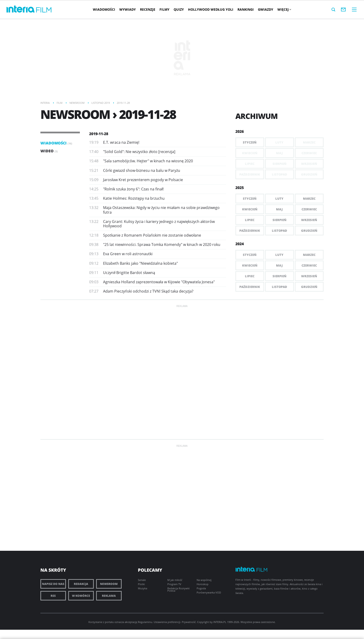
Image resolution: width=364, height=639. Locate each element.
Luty (279, 199)
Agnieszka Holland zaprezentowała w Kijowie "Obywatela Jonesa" (159, 282)
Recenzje (148, 9)
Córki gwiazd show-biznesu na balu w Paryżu (142, 170)
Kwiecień (250, 209)
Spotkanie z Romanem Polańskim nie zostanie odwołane (152, 235)
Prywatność (189, 622)
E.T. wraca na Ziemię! (121, 142)
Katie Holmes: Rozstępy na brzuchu (134, 198)
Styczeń (250, 142)
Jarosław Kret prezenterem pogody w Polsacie (143, 180)
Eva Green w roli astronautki (128, 254)
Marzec (309, 199)
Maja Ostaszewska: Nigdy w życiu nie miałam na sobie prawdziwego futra (161, 210)
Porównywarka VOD (209, 592)
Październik (250, 231)
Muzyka (143, 588)
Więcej (284, 9)
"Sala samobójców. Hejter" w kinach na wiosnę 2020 (148, 161)
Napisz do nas (53, 584)
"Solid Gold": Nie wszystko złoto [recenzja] (139, 152)
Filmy (164, 9)
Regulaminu (145, 622)
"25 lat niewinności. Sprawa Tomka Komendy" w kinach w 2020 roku (162, 245)
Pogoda (201, 588)
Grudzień (309, 231)
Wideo (49, 151)
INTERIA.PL (220, 622)
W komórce (81, 596)
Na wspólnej (204, 580)
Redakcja (81, 584)
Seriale (142, 580)
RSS (53, 596)
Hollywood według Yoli (211, 9)
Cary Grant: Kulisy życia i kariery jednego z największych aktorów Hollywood (159, 224)
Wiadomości (104, 9)
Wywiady (128, 9)
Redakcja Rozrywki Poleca (179, 589)
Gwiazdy (266, 9)
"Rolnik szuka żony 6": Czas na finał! (133, 189)
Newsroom (109, 584)
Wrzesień (309, 220)
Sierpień (279, 220)
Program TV (174, 584)
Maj (279, 209)
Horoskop (203, 584)
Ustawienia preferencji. (167, 622)
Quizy (179, 9)
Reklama (109, 596)
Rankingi (246, 9)
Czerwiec (309, 209)
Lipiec (250, 220)
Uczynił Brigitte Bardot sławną (129, 273)
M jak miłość (175, 580)
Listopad (279, 231)
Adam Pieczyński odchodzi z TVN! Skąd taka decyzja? (148, 291)
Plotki (141, 584)
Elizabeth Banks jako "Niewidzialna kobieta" (140, 263)
